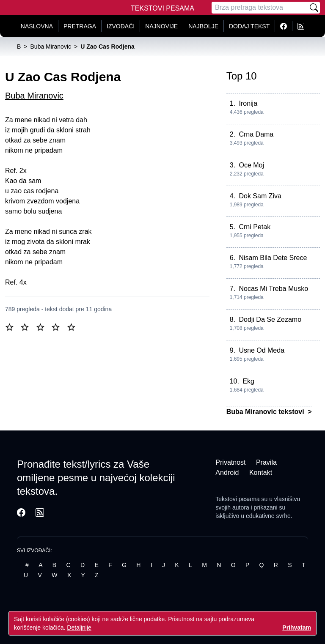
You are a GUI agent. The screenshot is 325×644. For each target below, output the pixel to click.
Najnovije (161, 26)
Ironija (248, 103)
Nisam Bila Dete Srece (273, 258)
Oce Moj (251, 165)
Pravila (266, 462)
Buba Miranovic (34, 96)
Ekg (248, 381)
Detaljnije (79, 628)
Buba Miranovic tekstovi (266, 412)
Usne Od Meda (262, 350)
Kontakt (261, 473)
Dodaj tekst (249, 26)
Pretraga (80, 26)
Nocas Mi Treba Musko (273, 289)
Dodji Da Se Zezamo (270, 319)
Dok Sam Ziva (260, 196)
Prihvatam (297, 628)
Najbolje (203, 26)
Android (227, 473)
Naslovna (37, 26)
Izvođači (121, 26)
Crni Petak (255, 227)
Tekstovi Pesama (162, 8)
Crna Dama (256, 134)
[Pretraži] (314, 8)
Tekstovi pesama (237, 499)
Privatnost (230, 462)
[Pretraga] (260, 8)
